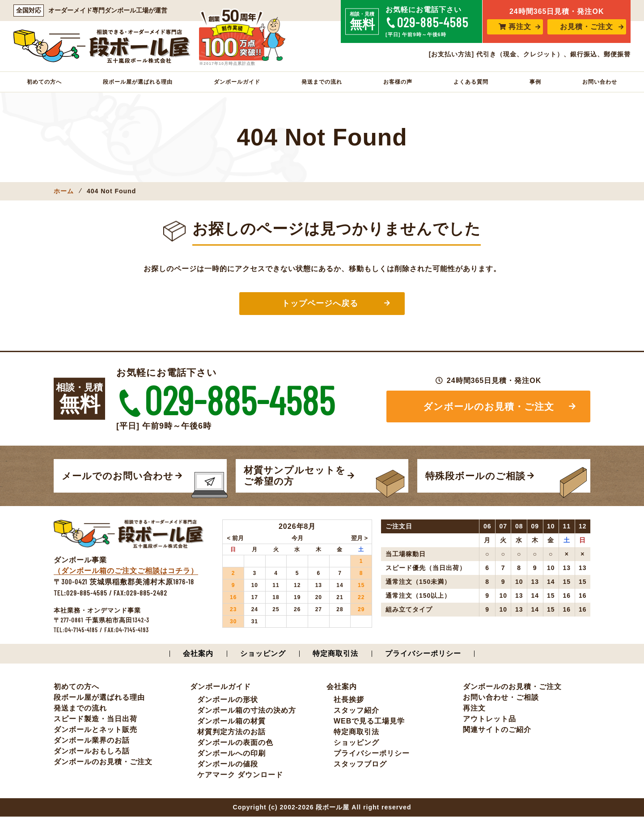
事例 (535, 82)
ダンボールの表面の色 (235, 743)
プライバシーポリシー (423, 654)
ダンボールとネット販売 (95, 730)
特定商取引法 (335, 654)
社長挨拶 (349, 700)
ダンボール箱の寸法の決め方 (247, 711)
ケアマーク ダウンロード (240, 775)
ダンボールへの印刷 (231, 754)
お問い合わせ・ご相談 (501, 698)
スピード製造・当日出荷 (95, 719)
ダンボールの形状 (228, 700)
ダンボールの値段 (228, 764)
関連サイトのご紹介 (497, 730)
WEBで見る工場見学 (369, 721)
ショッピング (263, 654)
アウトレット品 (489, 719)
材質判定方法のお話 (231, 732)
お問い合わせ (600, 82)
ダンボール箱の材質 (231, 721)
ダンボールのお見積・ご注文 (489, 406)
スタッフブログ (360, 764)
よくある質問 (471, 82)
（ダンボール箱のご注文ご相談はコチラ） (126, 571)
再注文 (515, 27)
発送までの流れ (322, 82)
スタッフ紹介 (356, 711)
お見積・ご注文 (587, 27)
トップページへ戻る (320, 303)
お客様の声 (398, 82)
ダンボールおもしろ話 (92, 751)
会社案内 (198, 654)
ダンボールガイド (237, 82)
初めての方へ (44, 82)
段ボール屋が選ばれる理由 (138, 82)
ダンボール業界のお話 (92, 741)
